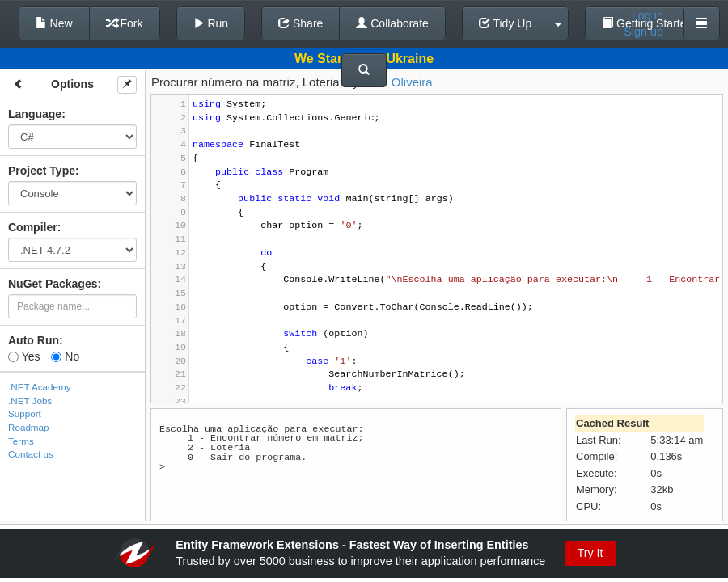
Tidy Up (505, 23)
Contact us (31, 454)
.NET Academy (40, 387)
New (54, 23)
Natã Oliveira (398, 82)
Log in (648, 15)
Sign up (643, 32)
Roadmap (29, 427)
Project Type (42, 171)
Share (301, 23)
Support (25, 413)
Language (35, 114)
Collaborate (392, 23)
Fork (125, 23)
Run (211, 23)
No (65, 356)
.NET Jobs (30, 401)
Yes (24, 356)
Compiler (33, 227)
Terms (21, 441)
